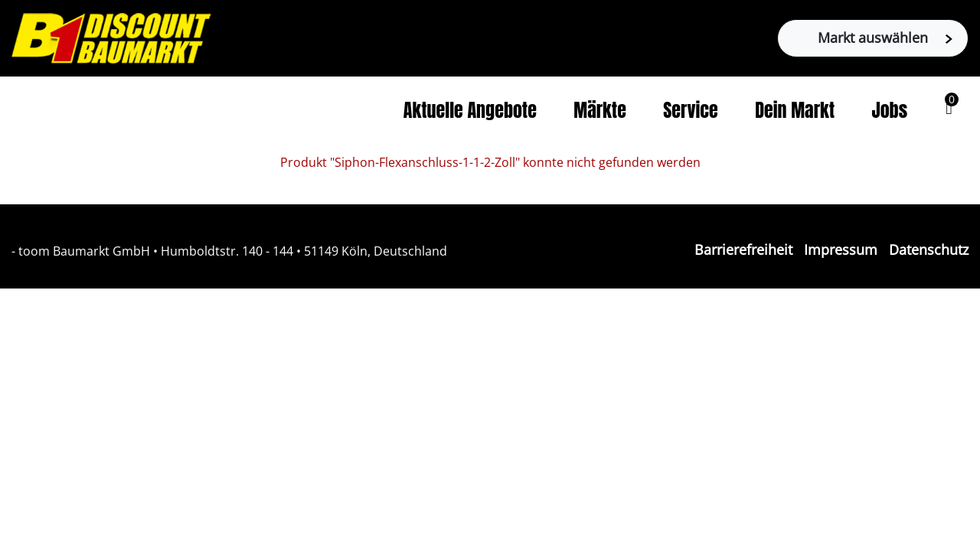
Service (691, 110)
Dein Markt (795, 110)
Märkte (600, 110)
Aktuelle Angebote (470, 110)
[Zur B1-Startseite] (111, 37)
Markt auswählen (885, 37)
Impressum (841, 249)
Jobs (890, 110)
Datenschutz (929, 249)
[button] (949, 108)
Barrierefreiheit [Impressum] (743, 249)
